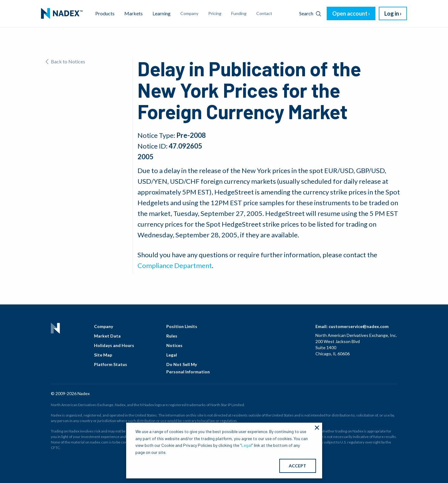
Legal (172, 355)
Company (104, 326)
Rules (172, 336)
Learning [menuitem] (162, 13)
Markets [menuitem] (134, 13)
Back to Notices (65, 61)
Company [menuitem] (189, 13)
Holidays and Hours (114, 345)
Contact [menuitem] (264, 13)
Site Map (103, 355)
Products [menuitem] (105, 13)
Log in (392, 13)
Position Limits (182, 326)
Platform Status (111, 364)
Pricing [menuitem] (215, 13)
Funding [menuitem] (239, 13)
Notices (174, 345)
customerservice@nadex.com (359, 326)
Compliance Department (175, 265)
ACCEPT (297, 466)
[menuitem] (62, 13)
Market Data (107, 336)
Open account (350, 13)
